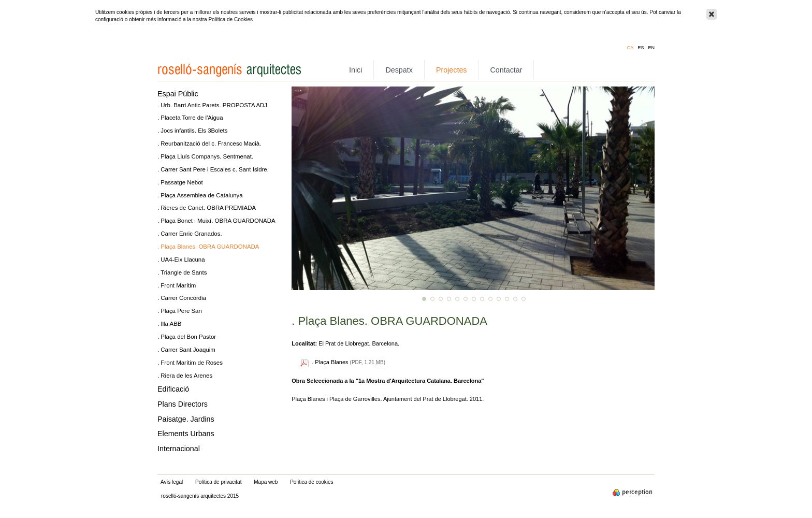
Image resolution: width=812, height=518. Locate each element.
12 (515, 299)
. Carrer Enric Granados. (190, 234)
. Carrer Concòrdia (182, 298)
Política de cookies (311, 482)
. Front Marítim (177, 285)
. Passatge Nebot (180, 182)
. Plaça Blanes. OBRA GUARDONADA (208, 247)
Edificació (173, 389)
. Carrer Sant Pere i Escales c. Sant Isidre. (213, 169)
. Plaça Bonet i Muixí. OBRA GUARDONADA (216, 221)
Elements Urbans (186, 434)
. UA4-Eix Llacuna (181, 260)
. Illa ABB (169, 324)
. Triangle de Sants (182, 272)
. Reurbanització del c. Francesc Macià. (209, 143)
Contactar (506, 70)
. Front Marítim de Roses (190, 363)
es (641, 48)
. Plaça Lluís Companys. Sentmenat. (205, 156)
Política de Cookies (230, 19)
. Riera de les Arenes (185, 376)
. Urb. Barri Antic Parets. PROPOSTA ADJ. (213, 105)
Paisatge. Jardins (186, 419)
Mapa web (266, 482)
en (651, 48)
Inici (356, 70)
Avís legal (172, 482)
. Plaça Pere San (180, 311)
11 (507, 299)
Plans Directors (183, 404)
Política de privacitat (219, 482)
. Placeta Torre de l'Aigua (190, 118)
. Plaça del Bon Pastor (187, 337)
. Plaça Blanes (330, 362)
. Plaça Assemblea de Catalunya (200, 195)
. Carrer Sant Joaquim (186, 350)
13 (524, 299)
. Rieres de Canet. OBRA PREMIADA (207, 208)
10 (499, 299)
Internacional (179, 449)
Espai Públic (178, 94)
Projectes (452, 70)
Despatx (399, 70)
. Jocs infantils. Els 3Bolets (192, 131)
